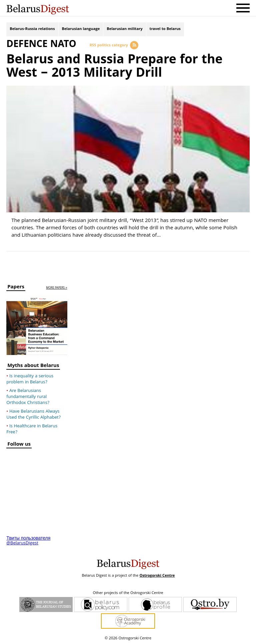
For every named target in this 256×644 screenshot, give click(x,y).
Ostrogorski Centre (157, 576)
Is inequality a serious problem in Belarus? (30, 379)
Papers (16, 288)
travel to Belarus (165, 29)
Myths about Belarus (33, 366)
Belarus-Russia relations (32, 29)
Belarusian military (124, 29)
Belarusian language (81, 29)
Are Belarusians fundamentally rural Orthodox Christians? (28, 397)
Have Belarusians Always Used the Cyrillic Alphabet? (33, 415)
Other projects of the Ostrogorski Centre (128, 593)
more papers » (56, 288)
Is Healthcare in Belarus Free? (32, 429)
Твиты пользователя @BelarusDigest (28, 541)
